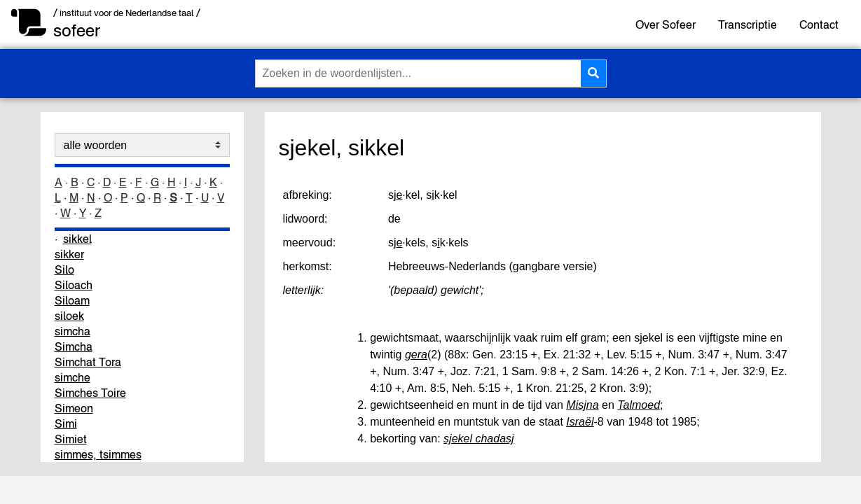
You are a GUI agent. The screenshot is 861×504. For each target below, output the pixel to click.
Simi (66, 423)
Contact (819, 24)
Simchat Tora (88, 362)
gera (416, 355)
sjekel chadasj (479, 439)
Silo (64, 269)
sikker (69, 254)
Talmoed (639, 405)
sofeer (77, 30)
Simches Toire (90, 393)
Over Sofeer (666, 24)
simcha (73, 331)
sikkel (77, 239)
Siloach (74, 285)
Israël (580, 422)
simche (73, 377)
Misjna (582, 405)
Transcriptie (748, 24)
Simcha (74, 346)
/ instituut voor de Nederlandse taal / (127, 13)
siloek (69, 316)
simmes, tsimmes (98, 454)
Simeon (74, 408)
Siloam (72, 300)
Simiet (71, 439)
